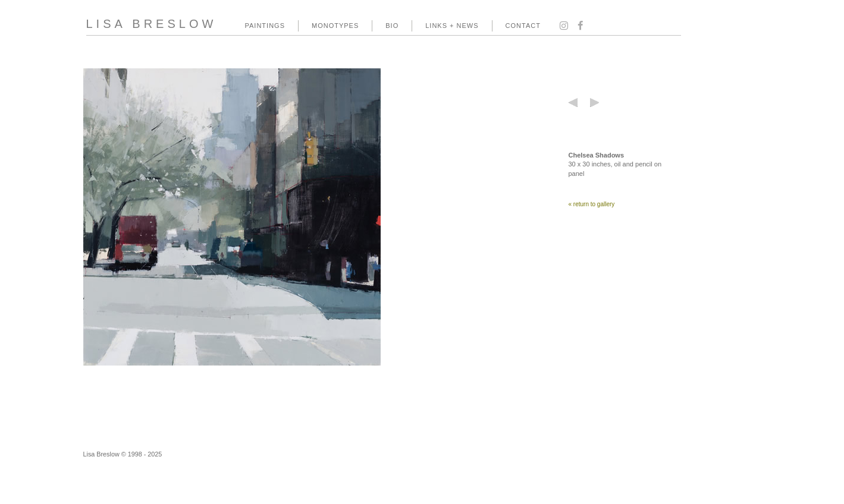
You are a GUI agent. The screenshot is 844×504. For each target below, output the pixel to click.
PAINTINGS (265, 26)
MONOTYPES (335, 26)
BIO (392, 26)
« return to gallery (592, 204)
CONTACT (523, 26)
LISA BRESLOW (152, 24)
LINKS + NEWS (452, 26)
